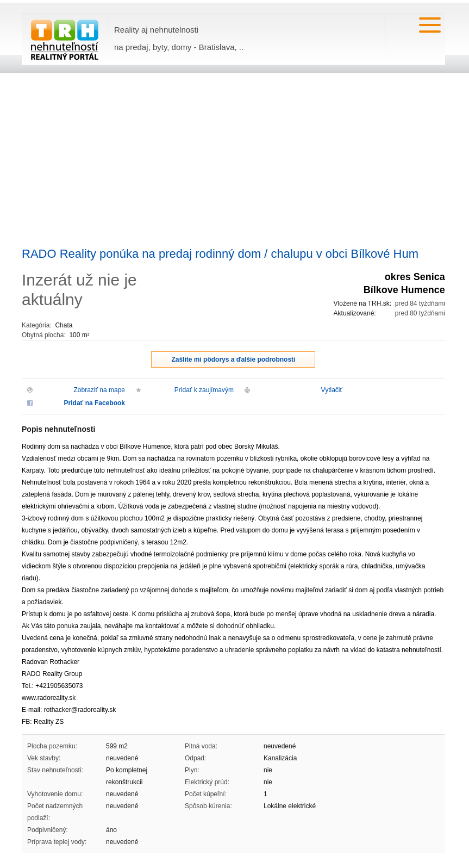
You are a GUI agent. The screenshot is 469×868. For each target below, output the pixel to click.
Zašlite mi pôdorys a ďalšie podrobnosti (233, 359)
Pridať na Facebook (95, 403)
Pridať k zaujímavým (204, 390)
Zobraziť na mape (99, 390)
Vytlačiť (332, 390)
